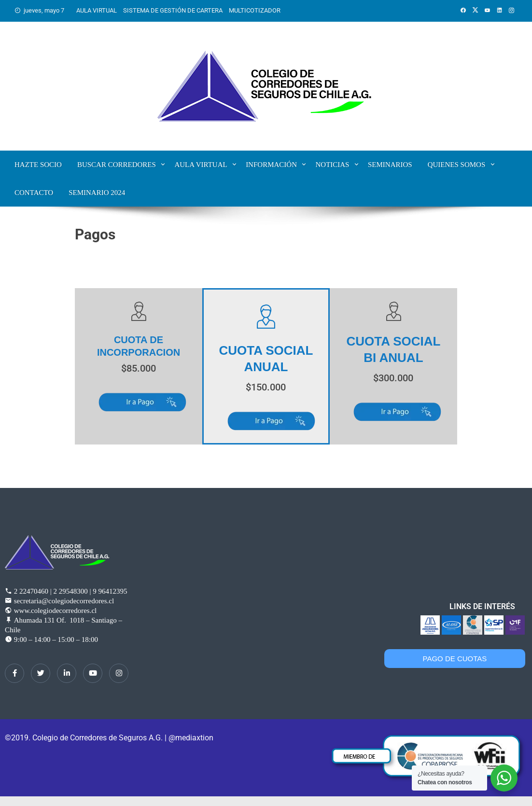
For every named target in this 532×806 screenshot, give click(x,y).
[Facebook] (14, 673)
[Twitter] (41, 673)
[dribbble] (93, 673)
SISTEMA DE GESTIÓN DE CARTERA (173, 10)
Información (271, 165)
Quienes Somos (457, 165)
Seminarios (390, 165)
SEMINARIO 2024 (97, 193)
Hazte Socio (38, 165)
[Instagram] (119, 673)
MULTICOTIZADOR (255, 10)
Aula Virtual (201, 165)
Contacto (34, 193)
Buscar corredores (117, 165)
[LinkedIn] (67, 673)
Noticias (332, 165)
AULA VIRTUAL (97, 10)
